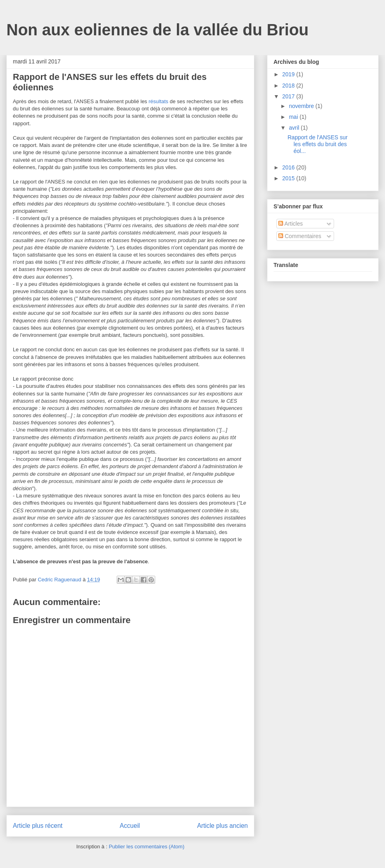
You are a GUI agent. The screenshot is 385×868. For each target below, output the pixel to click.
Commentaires (300, 236)
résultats (158, 101)
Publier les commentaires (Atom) (147, 847)
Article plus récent (38, 826)
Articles (291, 224)
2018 (289, 86)
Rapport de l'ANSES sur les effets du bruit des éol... (318, 144)
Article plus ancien (222, 826)
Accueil (130, 826)
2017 (289, 96)
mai (294, 117)
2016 (289, 167)
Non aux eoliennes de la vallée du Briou (158, 30)
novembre (302, 106)
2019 (289, 74)
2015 (289, 178)
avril (295, 128)
